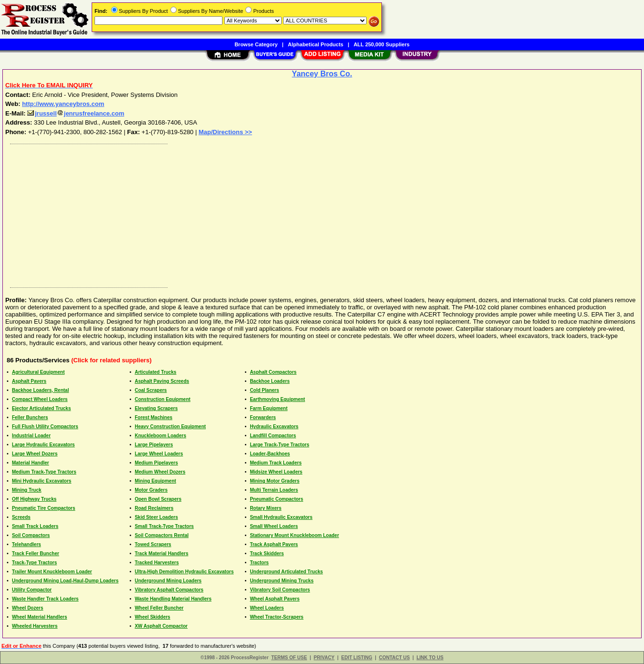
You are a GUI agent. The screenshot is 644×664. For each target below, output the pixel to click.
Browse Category (256, 44)
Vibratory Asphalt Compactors (169, 590)
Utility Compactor (32, 590)
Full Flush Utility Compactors (45, 427)
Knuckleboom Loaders (160, 436)
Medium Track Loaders (275, 463)
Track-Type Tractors (34, 563)
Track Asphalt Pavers (274, 544)
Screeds (21, 517)
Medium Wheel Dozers (160, 472)
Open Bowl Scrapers (158, 499)
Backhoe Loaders (269, 381)
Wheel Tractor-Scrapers (276, 617)
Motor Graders (151, 490)
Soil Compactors (31, 535)
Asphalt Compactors (273, 372)
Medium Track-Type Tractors (44, 472)
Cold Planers (264, 390)
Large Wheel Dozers (35, 454)
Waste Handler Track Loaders (45, 599)
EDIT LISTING (357, 658)
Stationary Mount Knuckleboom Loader (294, 535)
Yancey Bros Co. (322, 74)
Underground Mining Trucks (281, 581)
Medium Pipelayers (156, 463)
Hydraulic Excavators (274, 427)
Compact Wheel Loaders (40, 399)
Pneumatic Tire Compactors (44, 508)
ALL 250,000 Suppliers (382, 44)
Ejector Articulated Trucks (42, 408)
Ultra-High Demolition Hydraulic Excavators (184, 572)
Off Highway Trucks (34, 499)
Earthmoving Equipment (277, 399)
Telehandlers (26, 544)
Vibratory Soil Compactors (280, 590)
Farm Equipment (269, 408)
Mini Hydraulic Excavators (42, 481)
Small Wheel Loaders (274, 526)
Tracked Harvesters (157, 563)
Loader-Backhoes (270, 454)
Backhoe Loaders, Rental (40, 390)
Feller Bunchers (30, 417)
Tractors (259, 563)
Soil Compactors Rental (162, 535)
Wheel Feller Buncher (159, 608)
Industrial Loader (31, 436)
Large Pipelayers (154, 445)
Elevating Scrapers (156, 408)
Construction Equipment (163, 399)
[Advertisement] (293, 213)
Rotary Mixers (265, 508)
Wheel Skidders (152, 617)
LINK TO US (430, 658)
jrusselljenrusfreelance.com (76, 113)
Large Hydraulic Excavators (43, 445)
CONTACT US (395, 658)
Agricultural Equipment (38, 372)
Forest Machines (153, 417)
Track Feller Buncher (36, 553)
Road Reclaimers (154, 508)
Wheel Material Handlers (40, 617)
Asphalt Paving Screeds (162, 381)
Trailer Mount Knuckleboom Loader (52, 572)
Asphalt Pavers (29, 381)
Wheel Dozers (28, 608)
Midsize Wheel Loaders (276, 472)
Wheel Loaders (267, 608)
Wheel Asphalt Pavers (274, 599)
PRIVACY (324, 658)
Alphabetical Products (316, 44)
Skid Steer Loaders (156, 517)
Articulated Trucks (155, 372)
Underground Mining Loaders (168, 581)
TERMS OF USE (289, 658)
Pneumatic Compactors (276, 499)
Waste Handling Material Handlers (173, 599)
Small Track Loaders (35, 526)
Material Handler (31, 463)
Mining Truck (27, 490)
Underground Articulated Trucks (286, 572)
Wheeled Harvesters (35, 626)
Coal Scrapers (151, 390)
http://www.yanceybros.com (63, 104)
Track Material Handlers (161, 553)
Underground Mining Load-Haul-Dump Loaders (65, 581)
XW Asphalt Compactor (161, 626)
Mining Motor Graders (274, 481)
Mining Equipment (155, 481)
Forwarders (263, 417)
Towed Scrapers (153, 544)
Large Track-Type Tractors (279, 445)
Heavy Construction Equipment (170, 427)
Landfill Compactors (273, 436)
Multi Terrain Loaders (274, 490)
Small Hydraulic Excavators (281, 517)
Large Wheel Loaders (159, 454)
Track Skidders (267, 553)
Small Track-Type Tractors (164, 526)
